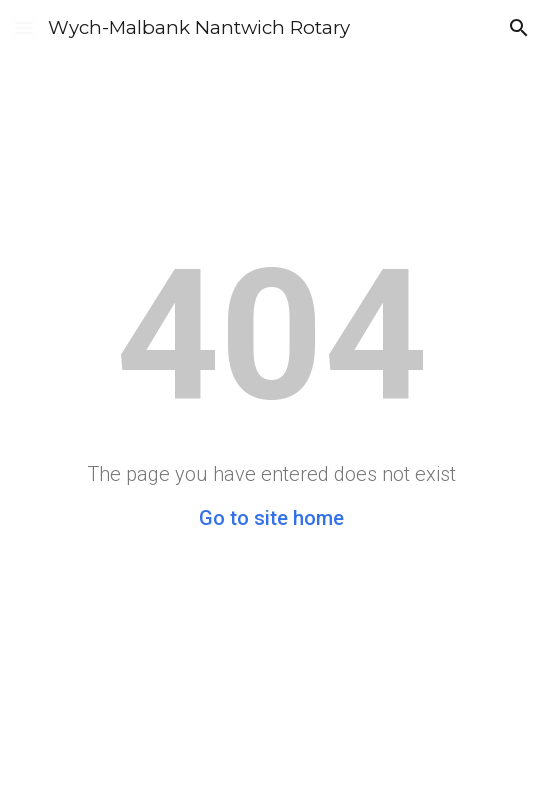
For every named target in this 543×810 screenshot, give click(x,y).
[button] (24, 27)
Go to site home (271, 518)
